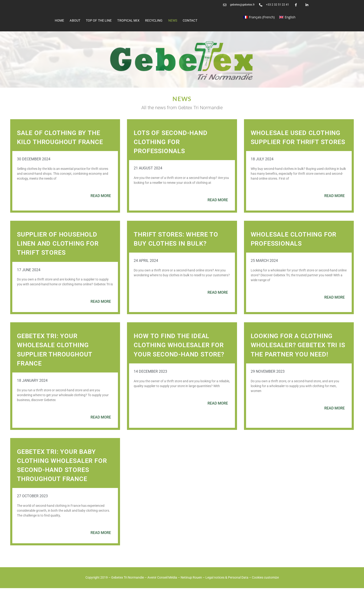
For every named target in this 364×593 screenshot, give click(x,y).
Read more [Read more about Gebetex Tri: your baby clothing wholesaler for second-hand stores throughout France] (101, 538)
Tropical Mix (128, 20)
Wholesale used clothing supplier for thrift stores (297, 142)
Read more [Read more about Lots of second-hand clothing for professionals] (218, 200)
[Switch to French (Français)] (259, 17)
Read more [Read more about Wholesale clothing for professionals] (335, 302)
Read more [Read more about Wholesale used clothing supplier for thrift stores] (335, 205)
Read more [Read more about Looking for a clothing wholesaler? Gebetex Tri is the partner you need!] (335, 413)
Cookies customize (265, 582)
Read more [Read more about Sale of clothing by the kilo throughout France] (101, 196)
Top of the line (99, 20)
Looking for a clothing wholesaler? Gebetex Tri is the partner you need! (296, 350)
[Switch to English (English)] (287, 17)
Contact (190, 20)
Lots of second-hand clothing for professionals (171, 142)
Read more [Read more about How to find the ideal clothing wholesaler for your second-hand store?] (218, 408)
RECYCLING (154, 20)
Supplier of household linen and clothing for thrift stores (59, 248)
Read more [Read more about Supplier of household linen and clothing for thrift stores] (101, 306)
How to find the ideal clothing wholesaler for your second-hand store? (180, 350)
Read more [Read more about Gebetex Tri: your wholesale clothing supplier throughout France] (101, 422)
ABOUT (75, 20)
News (173, 20)
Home (59, 20)
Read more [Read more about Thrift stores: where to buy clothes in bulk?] (218, 297)
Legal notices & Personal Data (227, 582)
